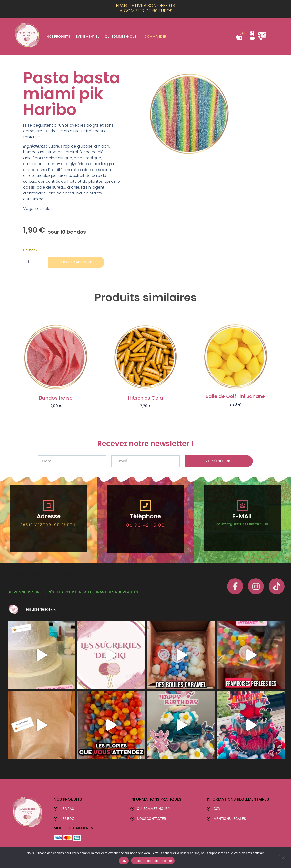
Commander (155, 37)
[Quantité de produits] (30, 262)
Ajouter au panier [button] (56, 414)
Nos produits (58, 37)
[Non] (283, 857)
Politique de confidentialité (153, 861)
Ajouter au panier (79, 262)
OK (124, 861)
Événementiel (87, 37)
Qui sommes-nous (121, 37)
